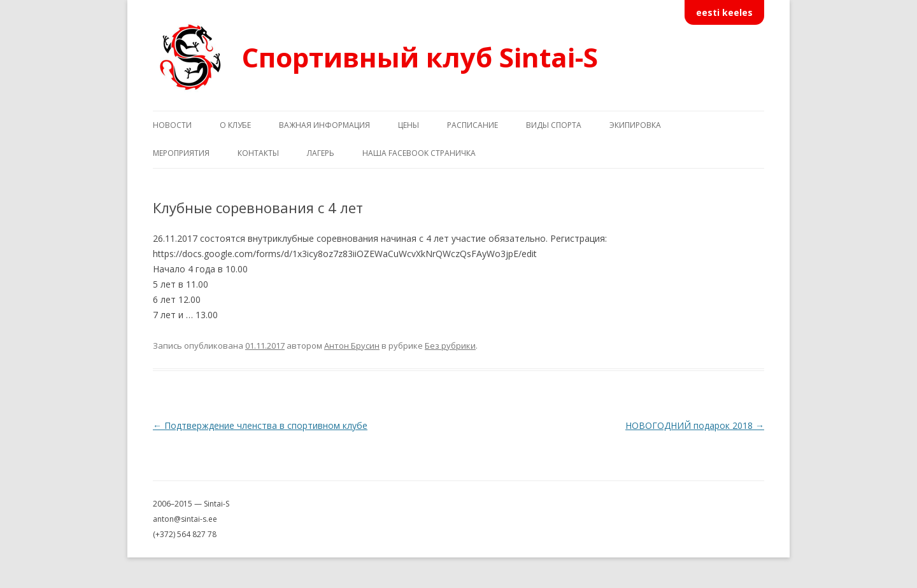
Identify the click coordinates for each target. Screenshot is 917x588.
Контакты (258, 153)
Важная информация (324, 125)
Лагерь (321, 153)
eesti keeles (724, 12)
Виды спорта (554, 125)
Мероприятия (181, 153)
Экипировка (635, 125)
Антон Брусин (352, 346)
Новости (172, 125)
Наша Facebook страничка (419, 153)
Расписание (473, 125)
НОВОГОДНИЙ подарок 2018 (695, 425)
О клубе (235, 125)
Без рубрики (450, 346)
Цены (409, 125)
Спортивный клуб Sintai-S (420, 57)
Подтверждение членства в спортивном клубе (260, 425)
